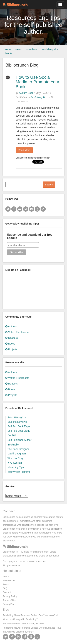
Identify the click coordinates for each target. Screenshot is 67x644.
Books (10, 344)
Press (6, 584)
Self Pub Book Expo (19, 426)
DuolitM (12, 435)
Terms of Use (10, 600)
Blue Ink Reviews (17, 422)
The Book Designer (18, 449)
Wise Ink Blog (15, 458)
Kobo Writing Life (17, 417)
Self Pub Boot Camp (19, 431)
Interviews (32, 49)
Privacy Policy (10, 596)
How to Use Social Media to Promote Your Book (38, 82)
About (6, 576)
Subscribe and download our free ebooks (30, 236)
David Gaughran (17, 454)
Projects (11, 349)
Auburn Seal (26, 93)
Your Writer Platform (19, 472)
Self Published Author (19, 440)
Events (8, 53)
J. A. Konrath (15, 463)
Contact (7, 592)
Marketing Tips (16, 467)
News (18, 49)
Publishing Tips (50, 49)
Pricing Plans (9, 604)
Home (8, 49)
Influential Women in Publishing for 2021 (23, 623)
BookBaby (13, 445)
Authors (11, 326)
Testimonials (9, 580)
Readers (12, 338)
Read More (24, 150)
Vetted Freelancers (17, 332)
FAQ (5, 588)
